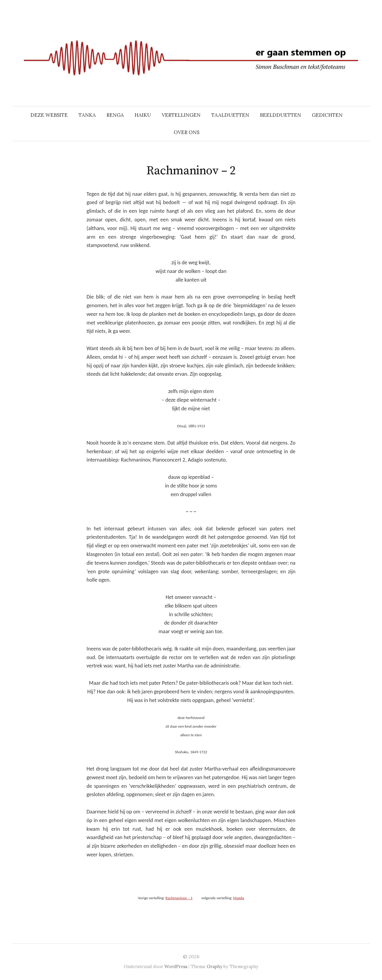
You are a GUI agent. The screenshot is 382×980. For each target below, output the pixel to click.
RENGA (115, 115)
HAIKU (143, 115)
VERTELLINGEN (181, 115)
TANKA (87, 115)
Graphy (215, 966)
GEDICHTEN (327, 115)
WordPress (176, 966)
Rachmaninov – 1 (179, 898)
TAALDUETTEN (230, 115)
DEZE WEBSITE (49, 115)
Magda (238, 898)
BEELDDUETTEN (281, 115)
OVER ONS (187, 132)
